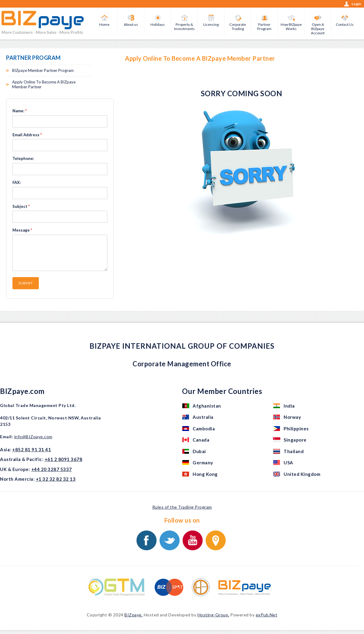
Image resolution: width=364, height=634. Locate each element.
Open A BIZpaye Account (318, 29)
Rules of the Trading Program (182, 507)
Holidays (158, 24)
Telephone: (23, 158)
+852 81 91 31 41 (32, 449)
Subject (21, 206)
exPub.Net (267, 615)
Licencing (211, 24)
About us (131, 24)
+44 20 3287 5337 (52, 469)
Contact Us (345, 24)
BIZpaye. (133, 615)
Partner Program (264, 27)
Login (356, 4)
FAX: (17, 182)
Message (22, 230)
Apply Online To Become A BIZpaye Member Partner (44, 85)
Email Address (27, 135)
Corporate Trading (238, 27)
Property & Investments (184, 27)
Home (104, 24)
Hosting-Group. (213, 615)
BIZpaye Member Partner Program (43, 70)
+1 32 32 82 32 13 (56, 479)
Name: (20, 111)
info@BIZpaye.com (33, 437)
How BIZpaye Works (291, 27)
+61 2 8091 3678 (64, 459)
